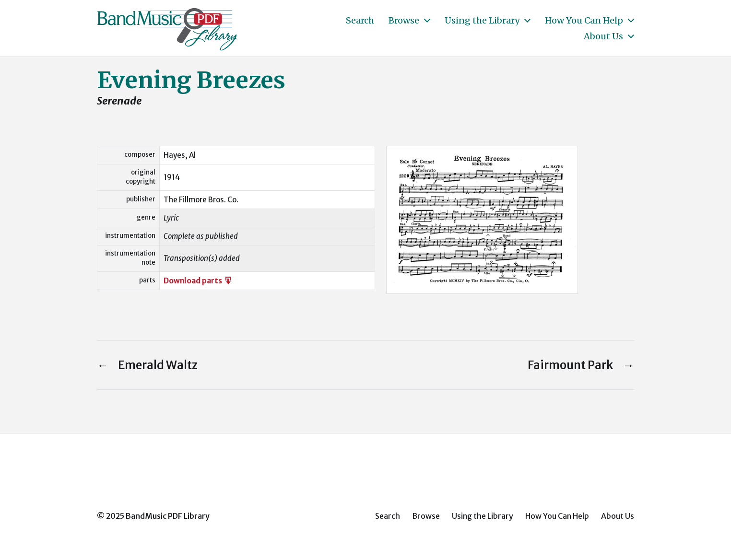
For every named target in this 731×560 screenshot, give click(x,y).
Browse (404, 21)
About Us (603, 36)
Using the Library (482, 21)
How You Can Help (584, 21)
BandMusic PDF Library (168, 516)
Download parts (198, 281)
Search (360, 21)
